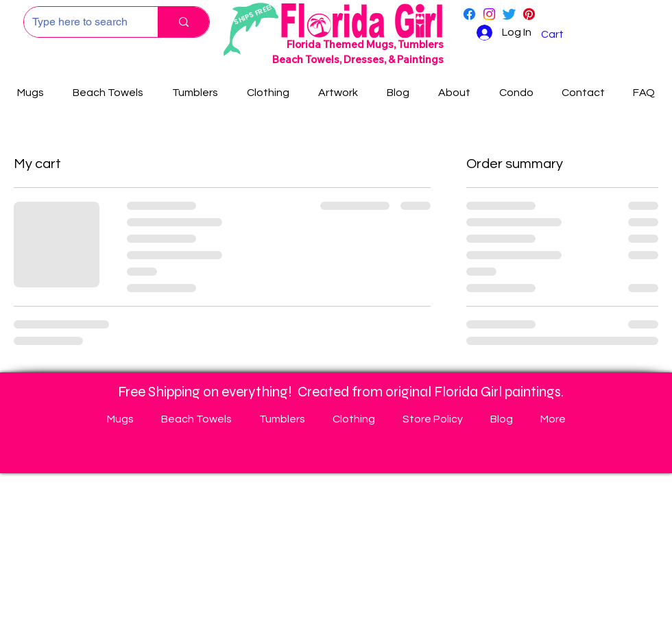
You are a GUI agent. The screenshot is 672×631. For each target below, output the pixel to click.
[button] (561, 34)
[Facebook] (469, 14)
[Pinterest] (529, 14)
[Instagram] (489, 14)
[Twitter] (509, 14)
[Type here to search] (81, 22)
